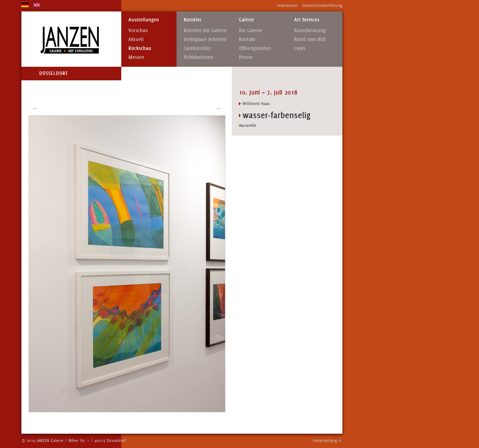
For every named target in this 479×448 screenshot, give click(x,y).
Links (300, 48)
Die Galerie (251, 31)
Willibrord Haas (256, 104)
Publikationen (198, 57)
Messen (136, 57)
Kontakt (247, 39)
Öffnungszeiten (255, 48)
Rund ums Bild (310, 39)
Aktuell (136, 39)
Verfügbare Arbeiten (205, 39)
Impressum (288, 5)
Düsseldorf (54, 73)
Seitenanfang (325, 441)
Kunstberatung (310, 31)
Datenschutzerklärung (322, 5)
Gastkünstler (197, 48)
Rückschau (140, 48)
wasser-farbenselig (277, 115)
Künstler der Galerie (205, 31)
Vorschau (138, 31)
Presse (246, 57)
